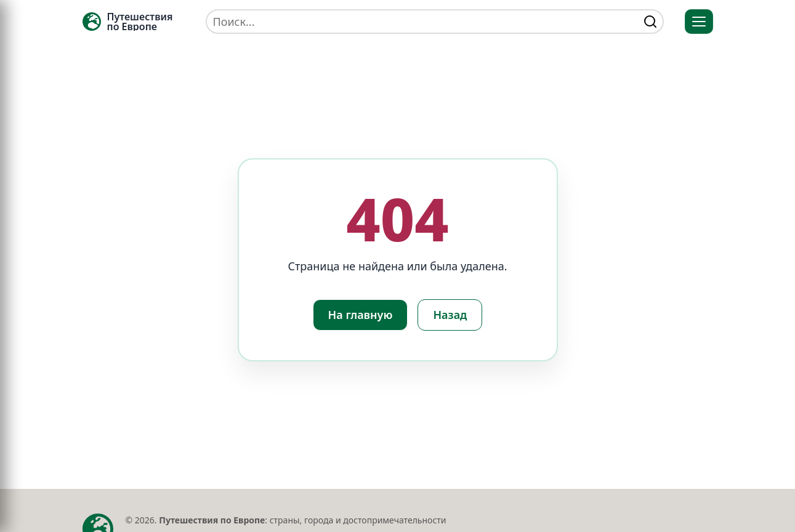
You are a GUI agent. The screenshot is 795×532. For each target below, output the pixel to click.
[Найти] (650, 22)
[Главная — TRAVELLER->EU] (128, 22)
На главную (361, 315)
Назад (450, 315)
